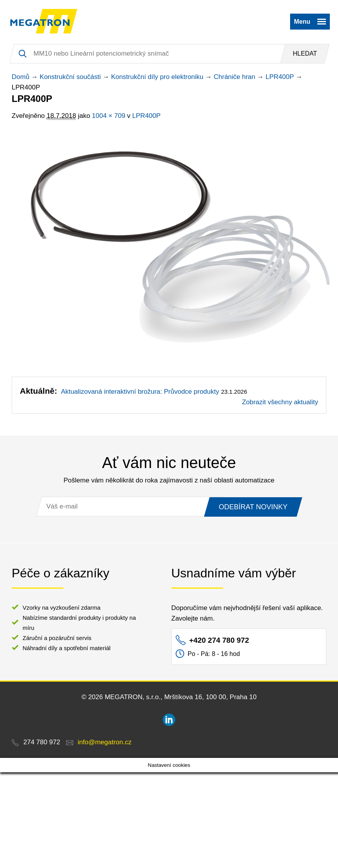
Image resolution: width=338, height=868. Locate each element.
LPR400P (280, 77)
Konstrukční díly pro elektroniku (157, 77)
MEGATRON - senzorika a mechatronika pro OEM (44, 21)
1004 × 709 (109, 116)
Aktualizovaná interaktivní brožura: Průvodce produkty (140, 392)
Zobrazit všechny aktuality (280, 402)
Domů (20, 77)
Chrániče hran (235, 77)
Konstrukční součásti (70, 77)
